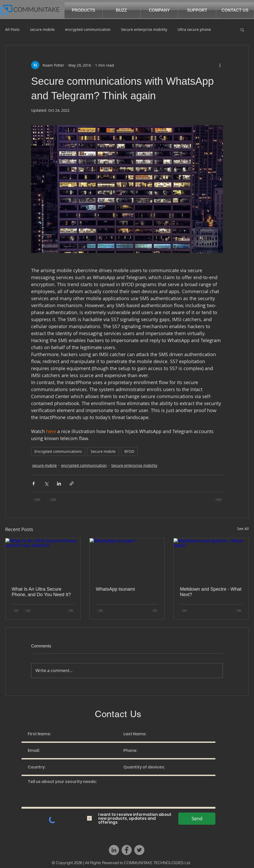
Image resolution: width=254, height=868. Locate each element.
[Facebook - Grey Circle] (127, 850)
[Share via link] (72, 484)
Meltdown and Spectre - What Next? (211, 592)
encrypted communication (88, 29)
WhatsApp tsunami (115, 589)
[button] (83, 10)
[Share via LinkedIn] (59, 484)
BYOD (129, 451)
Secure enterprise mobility (144, 29)
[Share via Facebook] (34, 484)
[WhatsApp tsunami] (127, 559)
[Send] (197, 819)
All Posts (12, 29)
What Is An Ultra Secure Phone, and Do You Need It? (41, 592)
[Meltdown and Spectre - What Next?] (211, 559)
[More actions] (220, 65)
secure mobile (42, 29)
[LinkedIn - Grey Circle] (114, 850)
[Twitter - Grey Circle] (139, 850)
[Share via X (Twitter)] (46, 484)
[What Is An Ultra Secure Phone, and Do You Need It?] (43, 559)
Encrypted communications (58, 451)
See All (243, 529)
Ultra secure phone (194, 29)
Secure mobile (103, 451)
